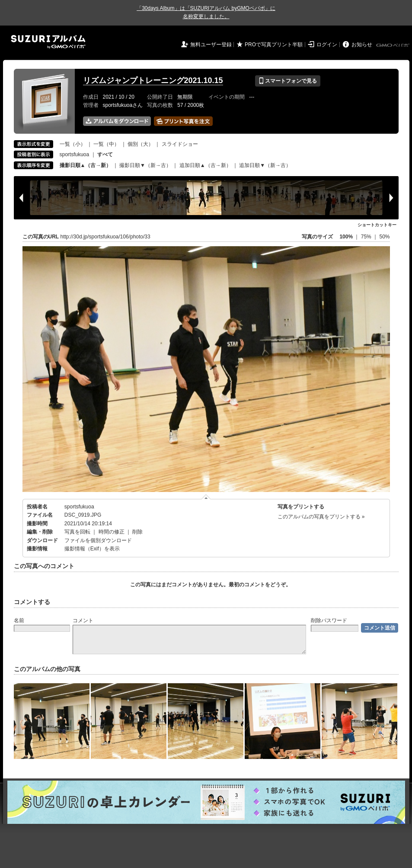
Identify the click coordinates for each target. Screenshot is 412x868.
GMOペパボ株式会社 (393, 45)
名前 (19, 620)
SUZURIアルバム (48, 42)
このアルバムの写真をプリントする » (321, 517)
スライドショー (180, 144)
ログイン (327, 45)
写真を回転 (77, 532)
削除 (137, 532)
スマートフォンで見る (288, 81)
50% (384, 237)
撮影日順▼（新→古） (145, 165)
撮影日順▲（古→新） (86, 165)
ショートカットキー (377, 225)
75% (367, 237)
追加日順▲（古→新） (205, 165)
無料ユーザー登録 (211, 45)
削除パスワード (329, 620)
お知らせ (362, 45)
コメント (83, 620)
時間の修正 (112, 532)
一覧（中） (106, 144)
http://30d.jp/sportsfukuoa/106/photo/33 (105, 237)
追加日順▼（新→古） (265, 165)
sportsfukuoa (75, 154)
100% (346, 237)
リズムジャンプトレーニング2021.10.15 (153, 80)
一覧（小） (73, 144)
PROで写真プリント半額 (274, 45)
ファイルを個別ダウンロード (98, 540)
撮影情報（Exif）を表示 (92, 549)
